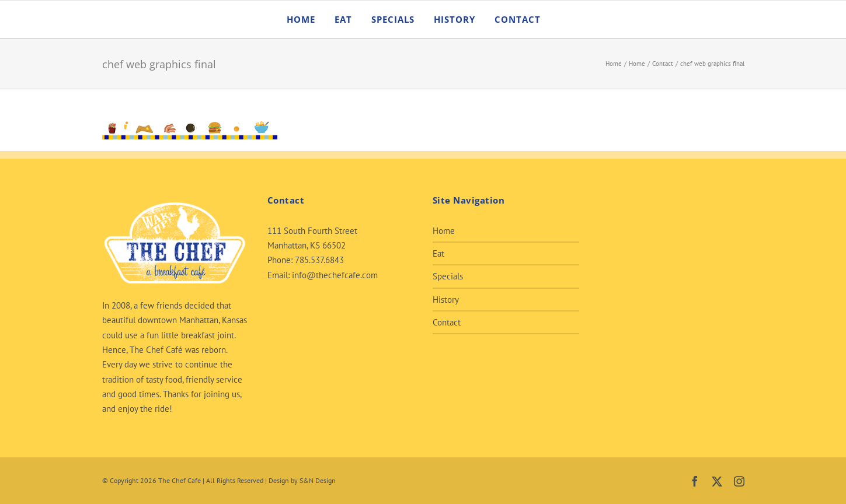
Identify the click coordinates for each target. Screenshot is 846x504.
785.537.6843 (319, 260)
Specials (448, 276)
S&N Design (318, 480)
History (446, 300)
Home (444, 231)
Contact (447, 322)
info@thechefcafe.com (335, 275)
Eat (438, 253)
